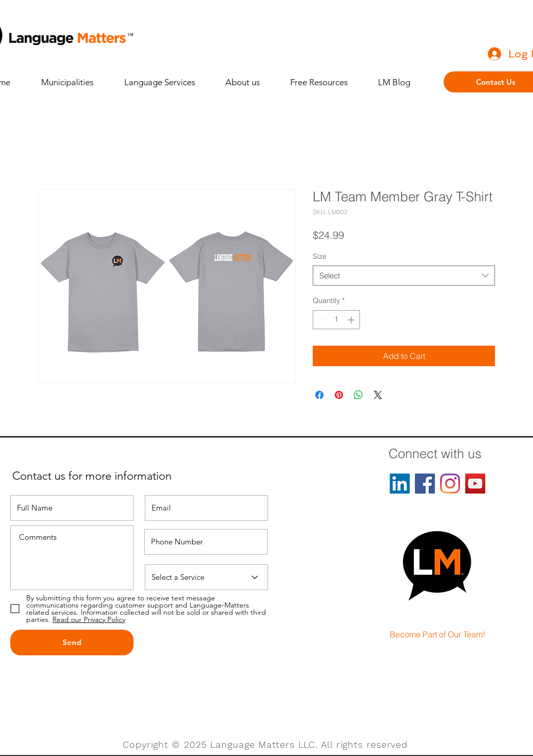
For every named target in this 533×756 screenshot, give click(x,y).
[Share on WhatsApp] (358, 395)
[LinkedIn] (400, 484)
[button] (167, 82)
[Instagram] (450, 484)
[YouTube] (475, 484)
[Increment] (352, 320)
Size (320, 256)
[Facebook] (425, 484)
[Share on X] (378, 395)
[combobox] (404, 276)
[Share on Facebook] (319, 395)
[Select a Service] (206, 577)
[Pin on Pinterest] (339, 395)
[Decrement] (321, 320)
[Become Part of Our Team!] (437, 635)
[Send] (72, 642)
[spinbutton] (336, 320)
